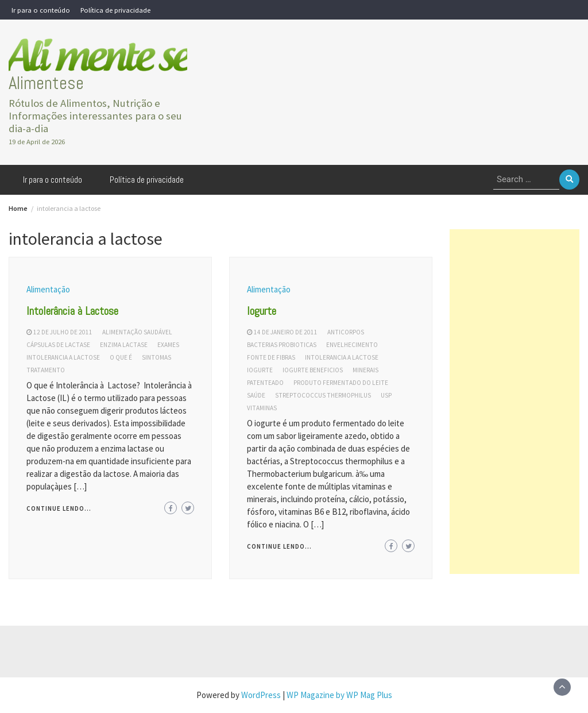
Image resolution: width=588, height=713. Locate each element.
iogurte (260, 370)
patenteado (265, 383)
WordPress (261, 695)
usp (386, 395)
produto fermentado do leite (341, 383)
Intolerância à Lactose (72, 311)
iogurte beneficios (313, 370)
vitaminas (262, 408)
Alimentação (48, 289)
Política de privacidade (115, 10)
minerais (365, 370)
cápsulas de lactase (58, 345)
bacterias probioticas (282, 345)
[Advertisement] (514, 402)
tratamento (46, 370)
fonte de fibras (271, 357)
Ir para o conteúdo (41, 10)
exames (168, 345)
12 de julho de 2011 (63, 332)
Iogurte (262, 311)
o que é (121, 357)
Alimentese (46, 83)
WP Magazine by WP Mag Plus (339, 695)
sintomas (156, 357)
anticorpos (346, 332)
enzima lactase (124, 345)
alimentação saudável (137, 332)
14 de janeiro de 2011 (286, 332)
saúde (256, 395)
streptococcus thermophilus (323, 395)
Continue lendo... (59, 508)
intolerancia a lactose (63, 357)
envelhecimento (352, 345)
